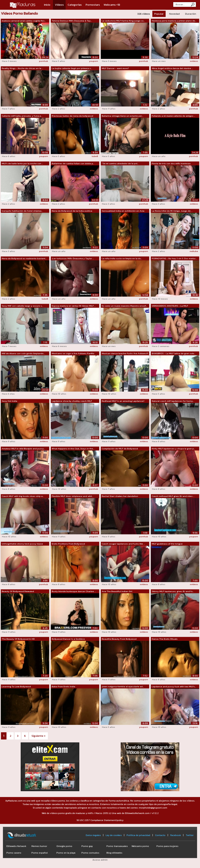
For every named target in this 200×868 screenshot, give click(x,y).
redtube (194, 251)
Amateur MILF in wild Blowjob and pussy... (23, 449)
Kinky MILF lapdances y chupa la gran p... (173, 449)
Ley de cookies (114, 835)
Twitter (190, 835)
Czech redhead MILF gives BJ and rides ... (173, 496)
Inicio (47, 5)
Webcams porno (140, 846)
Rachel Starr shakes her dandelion (120, 496)
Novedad (174, 14)
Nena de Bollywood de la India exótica (72, 211)
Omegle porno (64, 846)
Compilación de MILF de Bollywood (120, 449)
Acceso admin (100, 860)
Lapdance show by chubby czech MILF (72, 401)
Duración (191, 14)
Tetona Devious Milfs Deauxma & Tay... (72, 21)
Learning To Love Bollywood (16, 686)
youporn (94, 61)
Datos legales (93, 835)
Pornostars (93, 5)
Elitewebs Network (16, 846)
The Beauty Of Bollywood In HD (18, 639)
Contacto (160, 835)
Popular (159, 14)
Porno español (40, 853)
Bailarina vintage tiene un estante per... (122, 116)
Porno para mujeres (167, 846)
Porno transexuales (117, 846)
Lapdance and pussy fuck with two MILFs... (174, 686)
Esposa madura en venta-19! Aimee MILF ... (74, 306)
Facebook (176, 835)
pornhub (44, 61)
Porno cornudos (90, 853)
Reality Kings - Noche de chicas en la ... (22, 68)
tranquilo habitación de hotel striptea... (22, 211)
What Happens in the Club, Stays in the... (73, 449)
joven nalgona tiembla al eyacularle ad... (123, 686)
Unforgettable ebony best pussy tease (22, 544)
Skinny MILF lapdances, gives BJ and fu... (173, 591)
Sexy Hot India (9, 401)
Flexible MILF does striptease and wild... (72, 496)
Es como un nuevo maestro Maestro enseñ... (125, 306)
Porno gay (87, 846)
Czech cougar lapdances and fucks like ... (123, 544)
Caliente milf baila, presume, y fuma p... (22, 116)
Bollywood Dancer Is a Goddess (68, 639)
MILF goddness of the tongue (167, 544)
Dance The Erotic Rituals (165, 639)
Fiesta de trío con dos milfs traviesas (171, 163)
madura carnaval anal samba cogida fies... (24, 21)
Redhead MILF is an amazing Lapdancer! (123, 401)
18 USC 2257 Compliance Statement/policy (100, 820)
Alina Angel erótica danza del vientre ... (172, 68)
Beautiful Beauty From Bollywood (119, 639)
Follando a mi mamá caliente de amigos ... (173, 116)
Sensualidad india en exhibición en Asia (123, 211)
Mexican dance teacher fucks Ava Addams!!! (125, 353)
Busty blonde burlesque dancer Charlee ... (74, 591)
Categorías (75, 5)
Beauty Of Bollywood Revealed (18, 591)
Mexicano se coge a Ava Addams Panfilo (73, 353)
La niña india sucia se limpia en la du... (122, 258)
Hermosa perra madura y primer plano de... (174, 21)
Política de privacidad (138, 835)
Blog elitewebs (114, 853)
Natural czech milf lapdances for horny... (173, 401)
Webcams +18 (112, 5)
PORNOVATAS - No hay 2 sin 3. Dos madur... (174, 258)
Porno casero (14, 853)
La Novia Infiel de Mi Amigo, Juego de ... (172, 211)
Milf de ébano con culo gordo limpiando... (23, 353)
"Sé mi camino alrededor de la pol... (120, 163)
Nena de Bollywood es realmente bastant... (24, 258)
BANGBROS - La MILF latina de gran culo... (174, 353)
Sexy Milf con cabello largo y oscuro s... (22, 306)
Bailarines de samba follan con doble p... (73, 163)
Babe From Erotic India (63, 686)
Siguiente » (38, 736)
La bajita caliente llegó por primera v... (72, 68)
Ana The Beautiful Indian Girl (117, 591)
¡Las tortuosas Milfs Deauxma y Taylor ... (73, 258)
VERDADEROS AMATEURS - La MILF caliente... (170, 306)
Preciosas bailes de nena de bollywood (72, 116)
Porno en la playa (66, 853)
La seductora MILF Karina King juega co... (123, 21)
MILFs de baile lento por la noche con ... (22, 163)
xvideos (194, 61)
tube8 (95, 156)
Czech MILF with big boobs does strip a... (23, 496)
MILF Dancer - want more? (115, 68)
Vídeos (59, 5)
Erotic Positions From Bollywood (68, 544)
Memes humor (39, 846)
